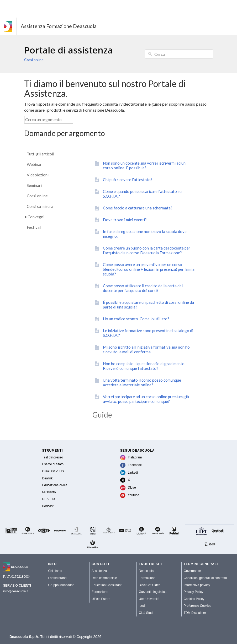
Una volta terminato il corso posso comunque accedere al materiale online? (142, 382)
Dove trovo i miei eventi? (125, 220)
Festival (34, 227)
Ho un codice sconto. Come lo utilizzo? (136, 319)
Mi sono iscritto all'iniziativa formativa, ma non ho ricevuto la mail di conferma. (146, 349)
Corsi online (34, 60)
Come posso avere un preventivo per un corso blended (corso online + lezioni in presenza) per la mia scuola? (149, 269)
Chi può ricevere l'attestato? (128, 180)
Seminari (34, 185)
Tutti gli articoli (40, 154)
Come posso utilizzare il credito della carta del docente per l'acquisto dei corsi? (143, 288)
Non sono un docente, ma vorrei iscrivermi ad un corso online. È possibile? (144, 165)
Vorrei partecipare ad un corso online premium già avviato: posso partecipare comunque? (146, 399)
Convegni (36, 217)
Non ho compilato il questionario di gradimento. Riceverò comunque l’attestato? (144, 366)
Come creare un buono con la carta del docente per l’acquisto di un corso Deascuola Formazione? (147, 250)
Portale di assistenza (69, 50)
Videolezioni (38, 175)
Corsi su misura (40, 206)
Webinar (34, 164)
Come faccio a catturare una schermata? (138, 208)
